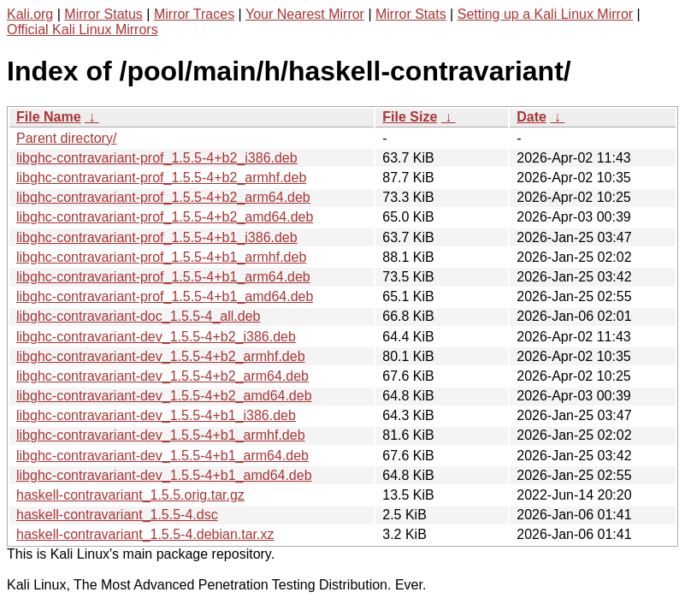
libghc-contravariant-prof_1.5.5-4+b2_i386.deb (157, 158)
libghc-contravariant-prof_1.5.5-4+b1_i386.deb (157, 237)
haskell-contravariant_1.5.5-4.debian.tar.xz (145, 534)
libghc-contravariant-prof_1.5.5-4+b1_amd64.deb (165, 296)
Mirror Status (103, 14)
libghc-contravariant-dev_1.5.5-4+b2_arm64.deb (162, 376)
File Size (410, 117)
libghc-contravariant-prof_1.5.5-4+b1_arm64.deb (163, 277)
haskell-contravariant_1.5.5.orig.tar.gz (130, 495)
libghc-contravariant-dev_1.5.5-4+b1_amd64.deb (164, 475)
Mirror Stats (411, 14)
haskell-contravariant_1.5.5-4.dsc (117, 515)
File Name (49, 117)
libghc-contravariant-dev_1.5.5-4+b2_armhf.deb (161, 356)
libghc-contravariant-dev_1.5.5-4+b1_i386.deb (156, 415)
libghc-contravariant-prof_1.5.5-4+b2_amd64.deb (165, 217)
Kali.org (30, 14)
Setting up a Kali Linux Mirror (545, 14)
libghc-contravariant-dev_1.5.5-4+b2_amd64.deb (164, 396)
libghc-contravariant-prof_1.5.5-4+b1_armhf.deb (161, 257)
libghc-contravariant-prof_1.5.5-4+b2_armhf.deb (161, 178)
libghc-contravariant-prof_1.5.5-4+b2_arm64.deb (163, 197)
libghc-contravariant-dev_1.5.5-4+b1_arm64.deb (162, 456)
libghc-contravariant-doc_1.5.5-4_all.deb (139, 316)
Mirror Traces (194, 14)
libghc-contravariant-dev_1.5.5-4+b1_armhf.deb (161, 435)
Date (531, 117)
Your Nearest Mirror (305, 14)
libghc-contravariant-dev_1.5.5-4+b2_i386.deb (156, 337)
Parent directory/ (66, 138)
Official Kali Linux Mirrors (83, 30)
